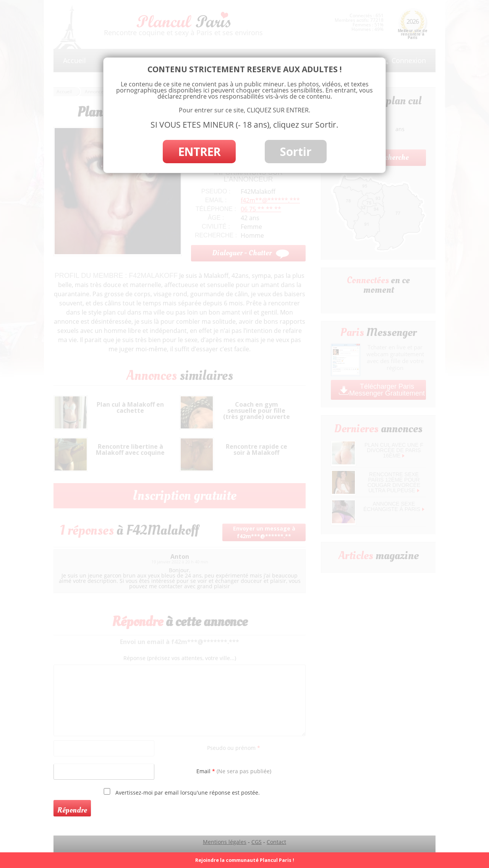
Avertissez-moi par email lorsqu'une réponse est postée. (181, 792)
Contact (276, 842)
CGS (257, 842)
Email (234, 771)
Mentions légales (225, 842)
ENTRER (199, 152)
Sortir (296, 152)
